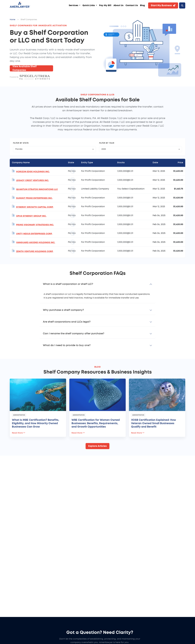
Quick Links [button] (89, 5)
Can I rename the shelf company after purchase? (74, 334)
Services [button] (74, 5)
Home (13, 20)
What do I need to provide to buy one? (67, 345)
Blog (142, 5)
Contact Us (132, 5)
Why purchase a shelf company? (63, 310)
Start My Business (163, 6)
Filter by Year (107, 143)
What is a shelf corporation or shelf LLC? (68, 284)
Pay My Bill (105, 5)
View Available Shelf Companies (25, 68)
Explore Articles (97, 446)
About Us (118, 5)
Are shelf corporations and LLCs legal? (67, 322)
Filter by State (21, 143)
